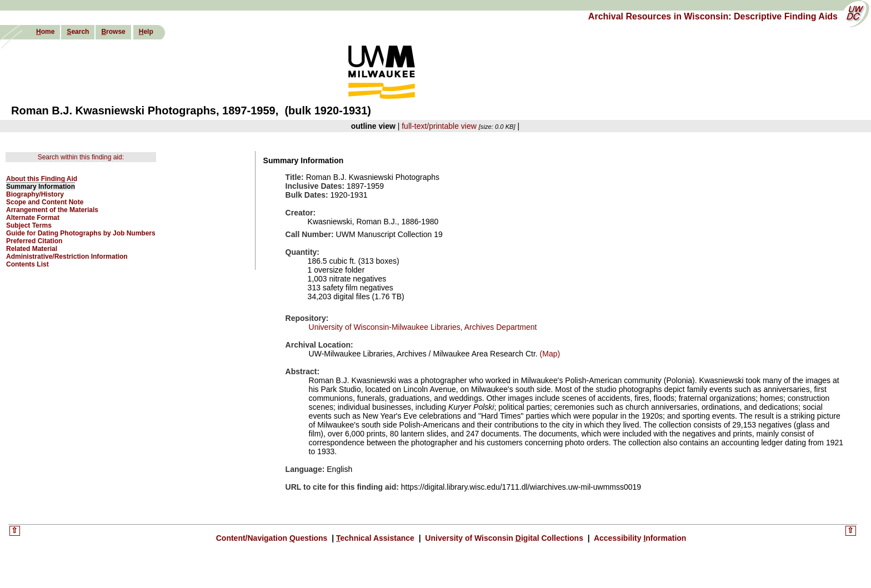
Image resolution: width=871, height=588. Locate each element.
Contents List (27, 264)
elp (146, 32)
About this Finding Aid (42, 179)
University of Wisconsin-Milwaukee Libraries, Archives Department (423, 327)
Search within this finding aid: (81, 157)
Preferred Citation (34, 241)
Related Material (32, 249)
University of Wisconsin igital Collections (504, 538)
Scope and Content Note (45, 202)
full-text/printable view (439, 126)
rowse (113, 32)
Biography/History (35, 194)
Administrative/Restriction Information (67, 257)
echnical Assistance (376, 538)
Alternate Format (33, 218)
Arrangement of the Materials (52, 210)
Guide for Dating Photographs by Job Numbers (81, 233)
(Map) (549, 354)
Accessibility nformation (639, 538)
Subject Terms (29, 225)
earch (78, 32)
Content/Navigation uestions (273, 538)
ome (45, 32)
